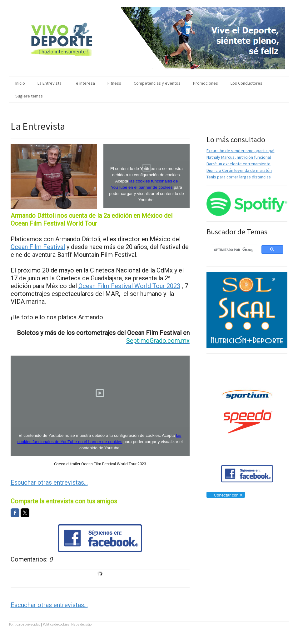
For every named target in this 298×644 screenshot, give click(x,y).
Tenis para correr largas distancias (239, 177)
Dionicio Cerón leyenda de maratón (239, 170)
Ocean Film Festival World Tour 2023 (129, 286)
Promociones (206, 83)
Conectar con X (225, 495)
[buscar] (233, 250)
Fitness (114, 83)
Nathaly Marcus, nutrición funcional (239, 157)
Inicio (20, 83)
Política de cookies (56, 624)
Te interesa (84, 83)
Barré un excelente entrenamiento (238, 164)
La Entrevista (50, 83)
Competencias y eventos (157, 83)
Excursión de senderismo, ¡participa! (240, 151)
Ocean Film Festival (38, 247)
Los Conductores (246, 83)
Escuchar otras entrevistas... (49, 482)
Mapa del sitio (81, 624)
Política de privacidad (25, 624)
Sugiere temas (29, 96)
